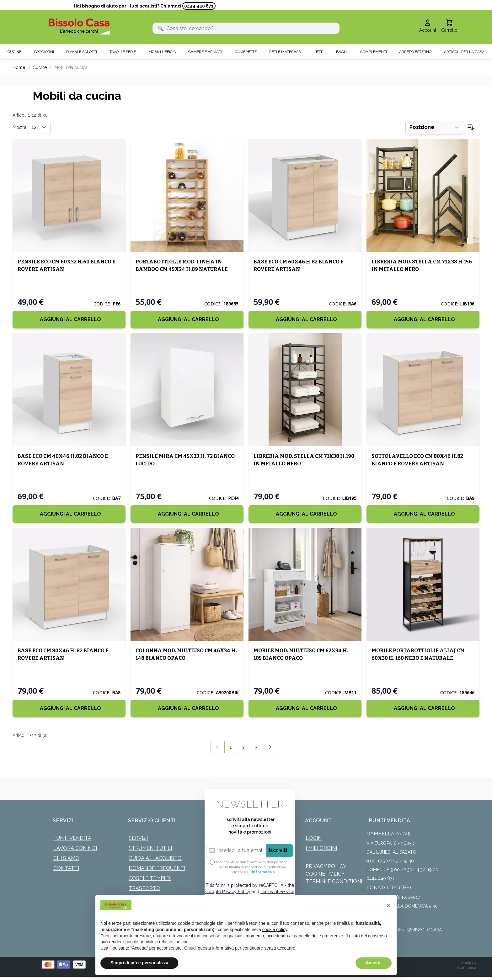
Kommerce (467, 967)
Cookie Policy (325, 874)
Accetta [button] (374, 963)
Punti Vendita (72, 838)
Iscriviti (278, 850)
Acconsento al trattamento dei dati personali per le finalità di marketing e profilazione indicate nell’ (252, 867)
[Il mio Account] (428, 26)
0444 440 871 (199, 6)
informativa (263, 872)
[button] (388, 905)
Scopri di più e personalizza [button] (139, 963)
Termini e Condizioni (334, 881)
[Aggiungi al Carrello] (69, 320)
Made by (469, 962)
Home (19, 67)
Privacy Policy (326, 866)
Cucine (40, 67)
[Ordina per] (434, 127)
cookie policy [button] (275, 930)
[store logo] (79, 26)
